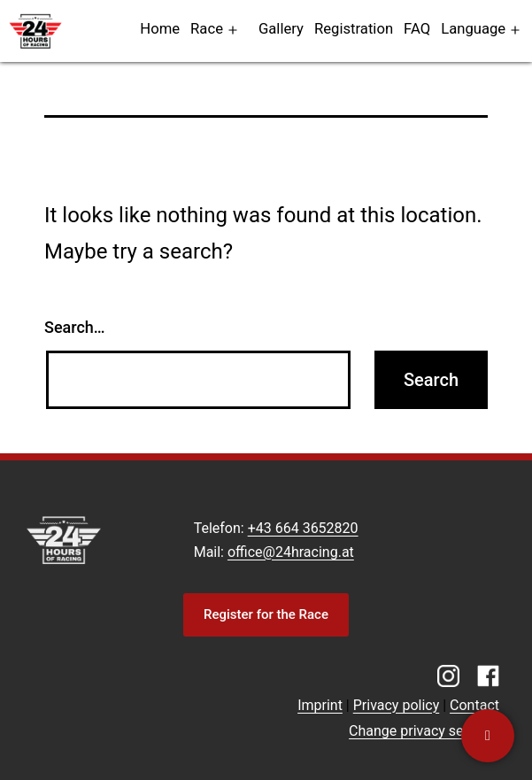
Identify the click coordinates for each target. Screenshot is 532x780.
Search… (75, 327)
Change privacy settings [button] (424, 731)
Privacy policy (397, 705)
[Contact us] (488, 736)
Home (160, 29)
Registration (354, 29)
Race (207, 29)
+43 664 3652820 (303, 528)
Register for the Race (266, 614)
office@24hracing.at (291, 552)
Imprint (320, 705)
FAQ (417, 29)
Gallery (281, 29)
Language (473, 29)
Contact (474, 705)
